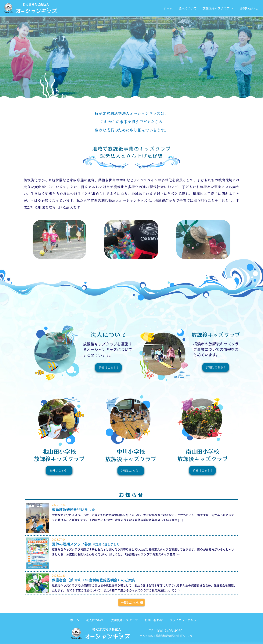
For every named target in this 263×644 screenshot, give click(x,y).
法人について (188, 8)
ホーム (168, 8)
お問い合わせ (249, 8)
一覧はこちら (130, 602)
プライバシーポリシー (184, 620)
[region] (131, 58)
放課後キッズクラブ (218, 8)
